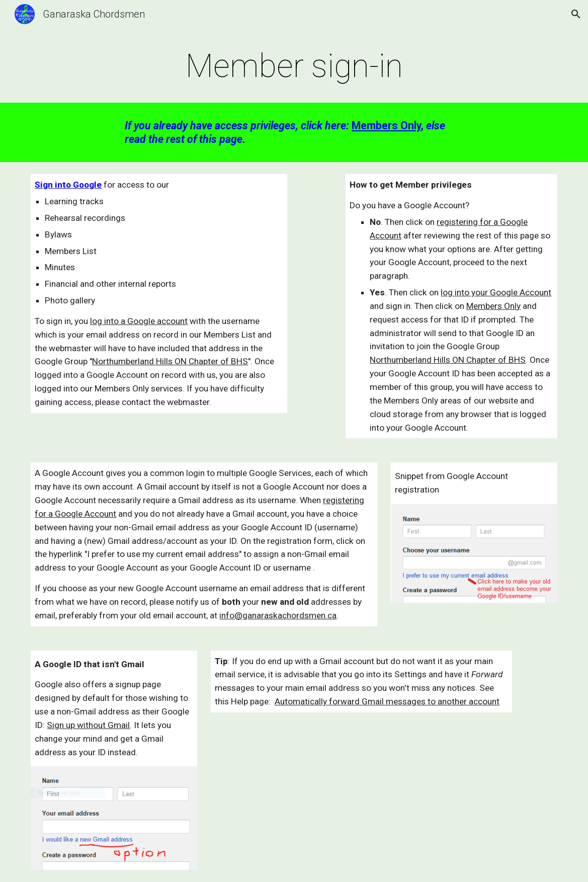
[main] (294, 66)
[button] (576, 14)
